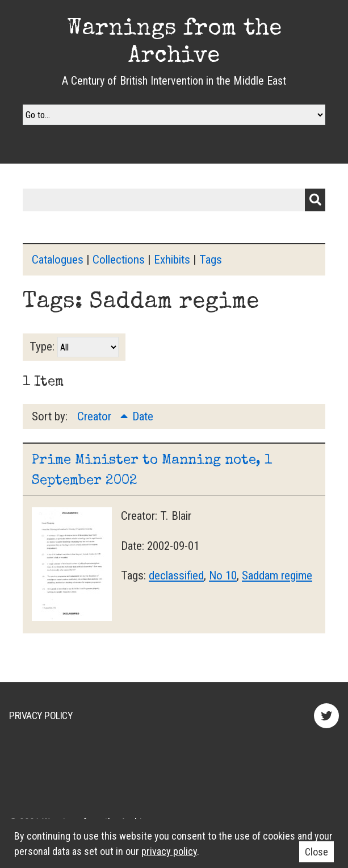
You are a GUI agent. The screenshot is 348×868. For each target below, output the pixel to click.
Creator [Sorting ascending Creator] (96, 416)
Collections (119, 260)
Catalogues (58, 260)
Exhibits (172, 260)
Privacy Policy (41, 715)
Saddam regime (277, 575)
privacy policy (169, 851)
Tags (211, 260)
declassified (176, 575)
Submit (315, 200)
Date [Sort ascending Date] (143, 416)
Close (316, 852)
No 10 (223, 575)
